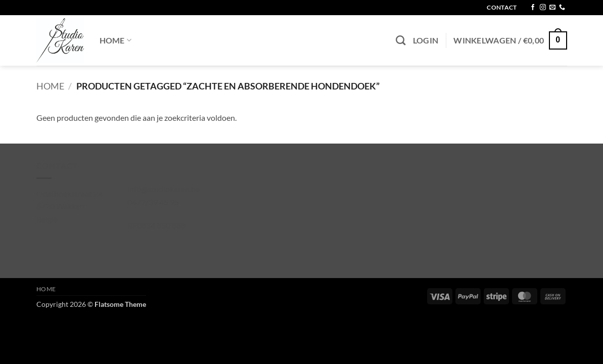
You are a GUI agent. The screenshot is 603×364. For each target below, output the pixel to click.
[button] (426, 40)
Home (116, 40)
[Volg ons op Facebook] (533, 8)
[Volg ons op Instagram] (543, 8)
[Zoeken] (401, 40)
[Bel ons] (562, 8)
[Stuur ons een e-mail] (552, 8)
